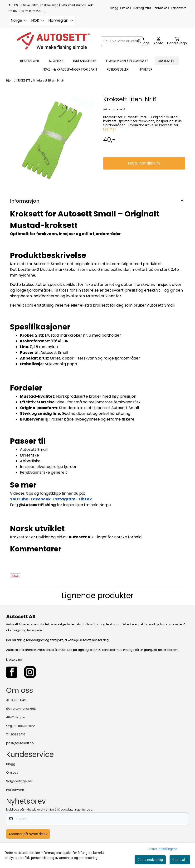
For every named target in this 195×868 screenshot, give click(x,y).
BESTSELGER (30, 61)
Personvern (179, 8)
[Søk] (122, 41)
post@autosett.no (20, 743)
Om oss (126, 8)
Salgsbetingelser (19, 781)
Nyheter (146, 69)
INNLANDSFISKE (85, 61)
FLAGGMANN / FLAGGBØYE (127, 61)
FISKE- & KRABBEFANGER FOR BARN (70, 69)
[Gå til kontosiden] (158, 41)
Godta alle (180, 860)
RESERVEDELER (118, 69)
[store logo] (53, 41)
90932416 (18, 734)
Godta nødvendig (150, 860)
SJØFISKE (56, 61)
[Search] (139, 41)
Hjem (10, 80)
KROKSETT (167, 61)
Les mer (110, 129)
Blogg (114, 8)
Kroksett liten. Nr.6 (49, 80)
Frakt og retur (142, 8)
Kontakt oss (161, 8)
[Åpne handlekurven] (177, 41)
